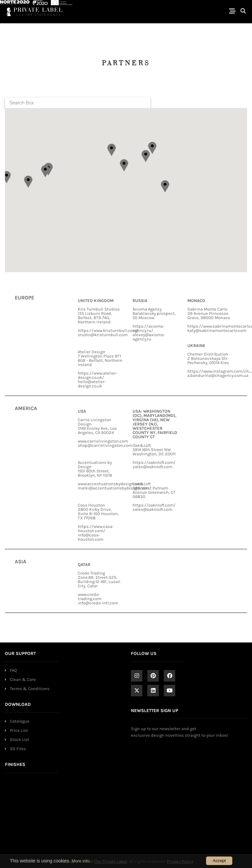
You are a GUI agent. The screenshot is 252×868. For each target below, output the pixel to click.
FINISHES (15, 764)
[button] (7, 177)
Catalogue (20, 721)
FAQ (13, 670)
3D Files (18, 749)
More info (80, 861)
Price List (19, 730)
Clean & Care (23, 679)
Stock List (20, 739)
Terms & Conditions (30, 689)
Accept (219, 861)
